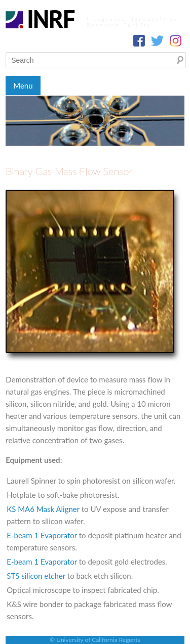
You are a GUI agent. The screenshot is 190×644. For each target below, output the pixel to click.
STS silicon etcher (36, 576)
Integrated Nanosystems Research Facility (132, 22)
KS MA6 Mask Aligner (43, 509)
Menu (23, 85)
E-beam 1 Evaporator (42, 535)
